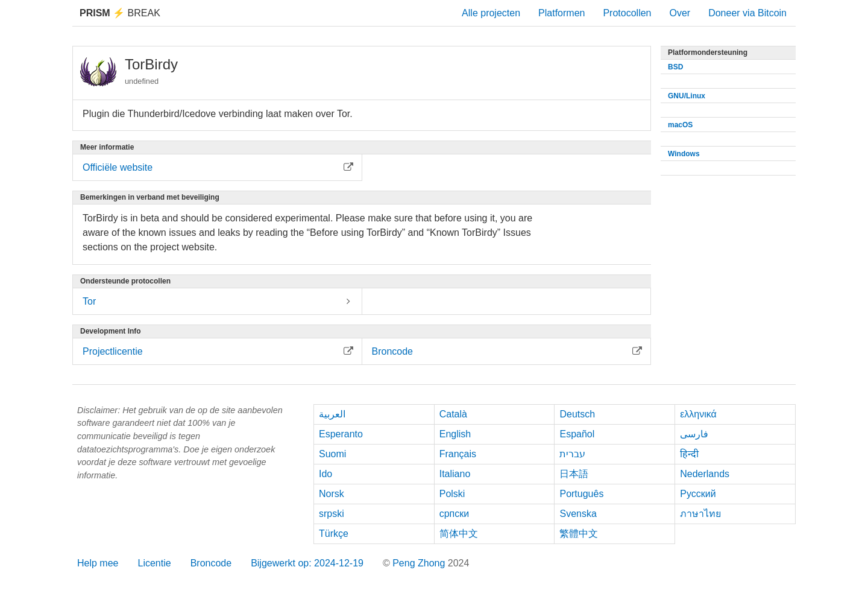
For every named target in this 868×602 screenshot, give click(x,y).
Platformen (561, 13)
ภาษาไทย (700, 514)
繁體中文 (579, 534)
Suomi (332, 454)
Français (458, 454)
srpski (332, 514)
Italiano (455, 474)
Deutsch (577, 414)
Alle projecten (491, 13)
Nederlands (705, 474)
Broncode (211, 563)
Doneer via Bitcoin (747, 13)
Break (120, 13)
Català (453, 414)
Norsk (332, 494)
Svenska (578, 514)
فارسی (694, 434)
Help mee (98, 563)
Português (581, 494)
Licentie (154, 563)
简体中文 (459, 534)
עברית (572, 454)
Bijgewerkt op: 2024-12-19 (307, 563)
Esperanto (341, 434)
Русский (698, 494)
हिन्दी (689, 454)
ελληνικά (698, 414)
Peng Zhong (420, 563)
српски (454, 514)
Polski (452, 494)
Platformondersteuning (708, 52)
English (455, 434)
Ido (325, 474)
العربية (332, 414)
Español (577, 434)
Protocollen (627, 13)
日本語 (574, 474)
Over (680, 13)
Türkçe (334, 534)
